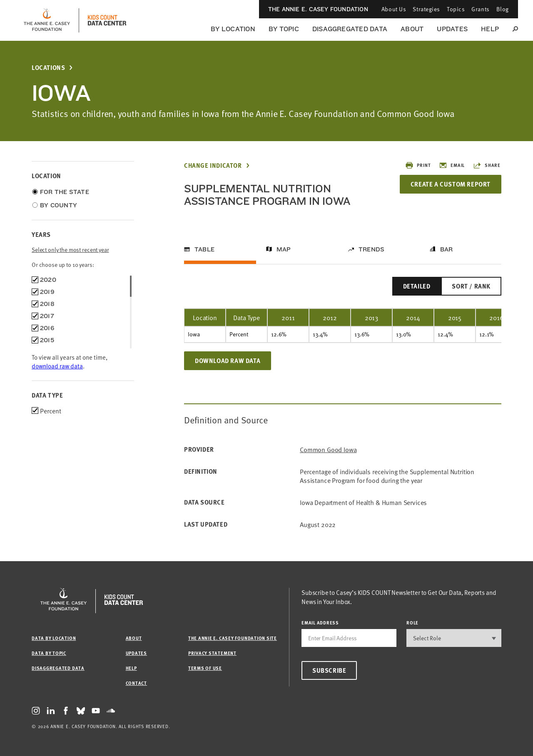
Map (284, 249)
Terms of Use (205, 668)
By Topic (284, 29)
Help (490, 29)
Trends (371, 249)
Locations (48, 68)
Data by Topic (49, 653)
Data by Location (54, 638)
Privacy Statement (212, 653)
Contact (136, 683)
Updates (452, 29)
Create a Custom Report (451, 184)
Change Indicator (213, 165)
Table (204, 249)
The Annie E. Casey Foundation (318, 9)
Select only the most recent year (70, 250)
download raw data (57, 366)
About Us (394, 9)
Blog (503, 9)
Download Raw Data (228, 361)
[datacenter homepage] (107, 20)
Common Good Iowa (328, 449)
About (412, 29)
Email (452, 165)
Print (418, 165)
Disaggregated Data (350, 29)
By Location (233, 29)
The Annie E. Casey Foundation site (233, 638)
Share (487, 165)
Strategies (426, 9)
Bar (447, 249)
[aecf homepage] (47, 20)
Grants (480, 9)
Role (412, 623)
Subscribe (329, 670)
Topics (456, 9)
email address (320, 623)
